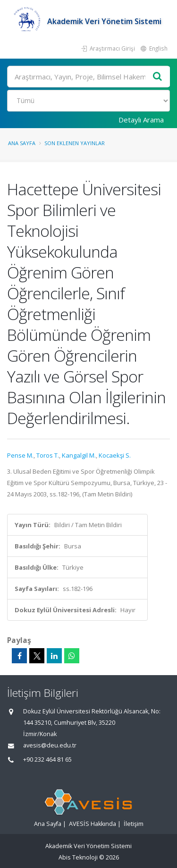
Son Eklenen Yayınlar (75, 143)
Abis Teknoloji (78, 857)
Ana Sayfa (22, 143)
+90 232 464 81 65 (47, 759)
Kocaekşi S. (115, 455)
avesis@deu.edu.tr (50, 745)
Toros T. (48, 455)
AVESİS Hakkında (93, 824)
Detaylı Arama (141, 120)
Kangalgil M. (79, 455)
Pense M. (20, 455)
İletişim (134, 824)
